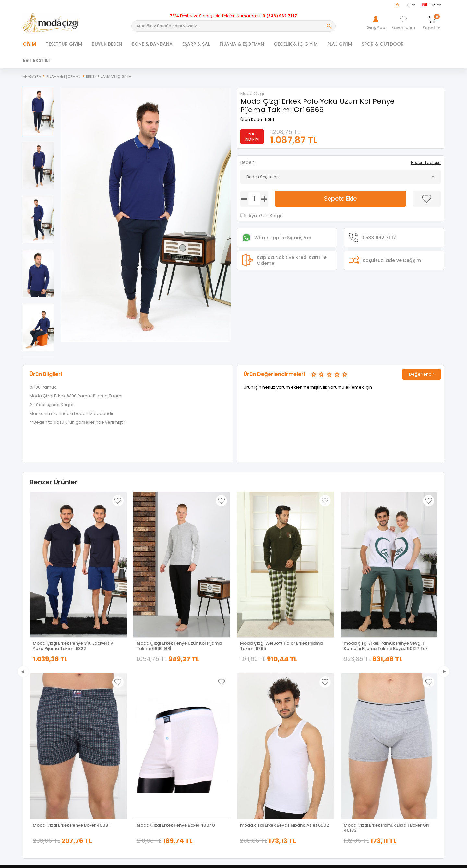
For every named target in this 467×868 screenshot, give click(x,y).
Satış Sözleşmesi (250, 732)
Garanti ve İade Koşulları (257, 741)
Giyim (29, 44)
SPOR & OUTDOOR (383, 44)
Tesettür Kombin (39, 741)
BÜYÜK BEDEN (107, 44)
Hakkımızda (350, 723)
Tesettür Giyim (37, 714)
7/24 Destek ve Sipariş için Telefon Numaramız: (233, 16)
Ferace (29, 732)
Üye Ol (345, 732)
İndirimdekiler (141, 732)
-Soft (198, 860)
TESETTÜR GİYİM (64, 44)
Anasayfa (138, 714)
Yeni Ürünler (139, 723)
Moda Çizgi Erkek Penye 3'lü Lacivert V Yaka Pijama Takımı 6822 (73, 646)
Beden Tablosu (426, 163)
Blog (238, 759)
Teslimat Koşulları (251, 714)
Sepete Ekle (340, 199)
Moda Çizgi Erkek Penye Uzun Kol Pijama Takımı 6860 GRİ (179, 646)
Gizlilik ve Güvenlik (251, 750)
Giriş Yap (347, 714)
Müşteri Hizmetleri (145, 741)
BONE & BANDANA (152, 44)
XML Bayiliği (245, 768)
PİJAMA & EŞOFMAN (242, 44)
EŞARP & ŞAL (196, 44)
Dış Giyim (32, 723)
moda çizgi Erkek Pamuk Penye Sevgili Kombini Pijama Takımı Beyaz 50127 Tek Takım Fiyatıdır (386, 646)
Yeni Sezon (33, 750)
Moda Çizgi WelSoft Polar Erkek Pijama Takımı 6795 (281, 646)
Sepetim (136, 750)
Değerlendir (422, 374)
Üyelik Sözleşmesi (251, 723)
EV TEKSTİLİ (36, 60)
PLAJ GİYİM (340, 44)
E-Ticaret (214, 860)
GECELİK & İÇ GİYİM (296, 44)
